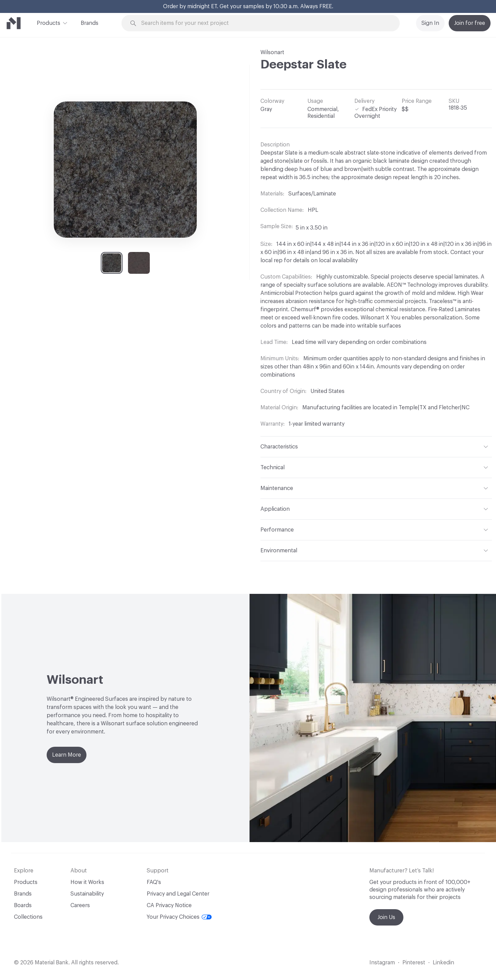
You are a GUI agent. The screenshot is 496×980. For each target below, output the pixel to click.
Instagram (382, 963)
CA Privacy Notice (169, 905)
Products (49, 22)
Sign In (430, 23)
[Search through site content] (264, 23)
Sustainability (87, 894)
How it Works (87, 882)
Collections (28, 917)
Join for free (470, 23)
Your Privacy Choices (179, 917)
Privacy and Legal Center (178, 894)
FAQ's (154, 882)
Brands (90, 23)
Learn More (67, 755)
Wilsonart (272, 52)
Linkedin (443, 963)
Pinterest (414, 963)
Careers (80, 905)
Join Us (386, 917)
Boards (23, 905)
